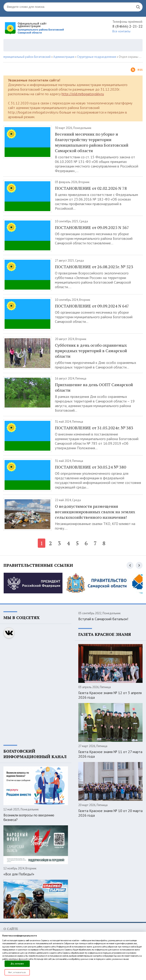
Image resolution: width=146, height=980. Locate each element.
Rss (137, 70)
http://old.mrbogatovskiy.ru (83, 94)
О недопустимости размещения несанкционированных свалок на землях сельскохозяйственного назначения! (95, 512)
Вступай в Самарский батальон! (103, 619)
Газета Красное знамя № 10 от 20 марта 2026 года (110, 813)
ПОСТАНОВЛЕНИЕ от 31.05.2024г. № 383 (94, 428)
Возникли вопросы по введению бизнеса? (29, 817)
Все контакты (121, 31)
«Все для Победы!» (19, 874)
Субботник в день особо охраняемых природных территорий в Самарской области (91, 351)
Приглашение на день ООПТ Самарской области (94, 387)
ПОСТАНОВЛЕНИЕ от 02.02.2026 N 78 (91, 188)
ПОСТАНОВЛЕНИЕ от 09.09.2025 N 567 (92, 227)
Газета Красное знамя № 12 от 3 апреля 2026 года (110, 695)
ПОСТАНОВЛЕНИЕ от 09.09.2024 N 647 (92, 306)
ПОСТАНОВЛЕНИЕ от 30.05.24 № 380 (91, 467)
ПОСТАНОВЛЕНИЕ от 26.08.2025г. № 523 (94, 267)
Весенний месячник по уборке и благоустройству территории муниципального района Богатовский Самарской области (92, 142)
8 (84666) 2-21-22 (127, 26)
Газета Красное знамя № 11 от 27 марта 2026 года (110, 754)
